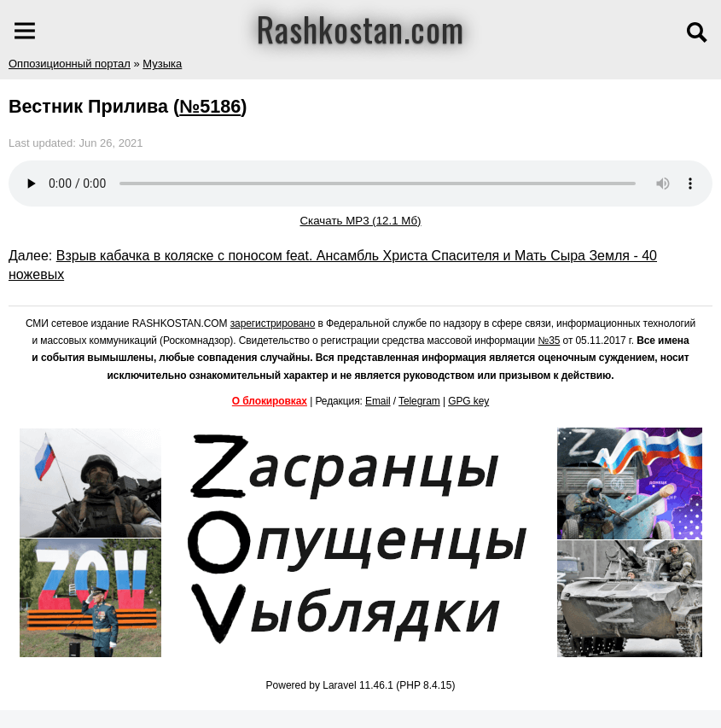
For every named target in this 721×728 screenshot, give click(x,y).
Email (378, 401)
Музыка (162, 64)
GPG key (468, 401)
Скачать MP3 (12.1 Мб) (360, 221)
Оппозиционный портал (70, 64)
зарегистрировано (273, 323)
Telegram (419, 401)
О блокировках (270, 401)
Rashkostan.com (360, 28)
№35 (549, 341)
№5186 (210, 106)
